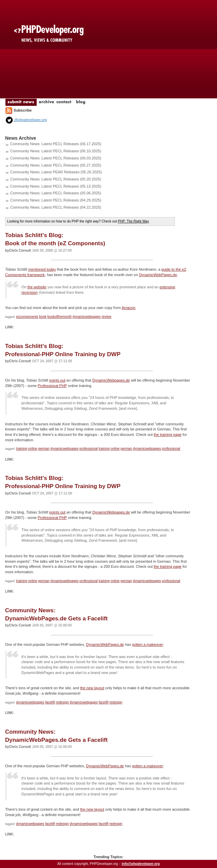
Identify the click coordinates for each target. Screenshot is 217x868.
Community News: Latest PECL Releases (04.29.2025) (56, 200)
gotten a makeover (148, 644)
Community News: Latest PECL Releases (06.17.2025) (56, 144)
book (43, 317)
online (33, 449)
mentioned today (42, 269)
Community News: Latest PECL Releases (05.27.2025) (56, 165)
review (106, 317)
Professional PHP (52, 386)
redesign (62, 702)
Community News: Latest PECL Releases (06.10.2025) (56, 151)
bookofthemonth (59, 317)
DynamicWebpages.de (111, 380)
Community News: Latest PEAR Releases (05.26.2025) (56, 172)
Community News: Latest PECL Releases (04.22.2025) (56, 207)
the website (37, 287)
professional (89, 449)
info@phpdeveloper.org (141, 864)
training (22, 449)
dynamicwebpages (87, 317)
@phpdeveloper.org (26, 120)
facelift (50, 702)
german (44, 449)
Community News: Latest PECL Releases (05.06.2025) (56, 193)
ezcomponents (27, 317)
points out (57, 380)
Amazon (128, 308)
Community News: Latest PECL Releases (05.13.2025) (56, 186)
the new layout (92, 688)
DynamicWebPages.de (158, 275)
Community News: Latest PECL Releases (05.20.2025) (56, 179)
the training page (168, 435)
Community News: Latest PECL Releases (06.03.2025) (56, 158)
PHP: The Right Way (133, 221)
